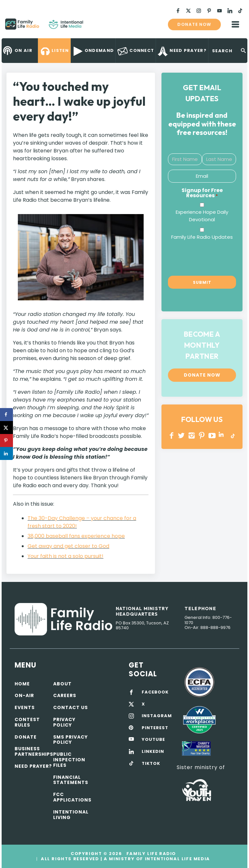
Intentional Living (71, 815)
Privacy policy (64, 722)
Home (22, 684)
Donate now (194, 24)
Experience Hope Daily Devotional (202, 216)
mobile (235, 24)
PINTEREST (202, 435)
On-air (24, 695)
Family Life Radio (93, 27)
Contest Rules (27, 722)
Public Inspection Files (69, 760)
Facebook (172, 435)
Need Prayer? (33, 766)
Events (25, 707)
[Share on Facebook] (6, 415)
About (62, 684)
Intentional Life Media (177, 859)
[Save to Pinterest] (6, 440)
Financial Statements (71, 780)
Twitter (182, 435)
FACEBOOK (155, 692)
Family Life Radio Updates (202, 237)
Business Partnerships (34, 751)
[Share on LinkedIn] (6, 453)
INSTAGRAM (192, 435)
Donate (26, 737)
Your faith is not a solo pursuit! (65, 556)
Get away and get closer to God (68, 546)
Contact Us (71, 707)
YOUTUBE (212, 435)
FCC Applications (72, 797)
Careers (65, 695)
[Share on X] (6, 428)
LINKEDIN (222, 435)
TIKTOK (151, 764)
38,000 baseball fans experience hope (76, 536)
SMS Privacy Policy (71, 740)
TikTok (232, 435)
